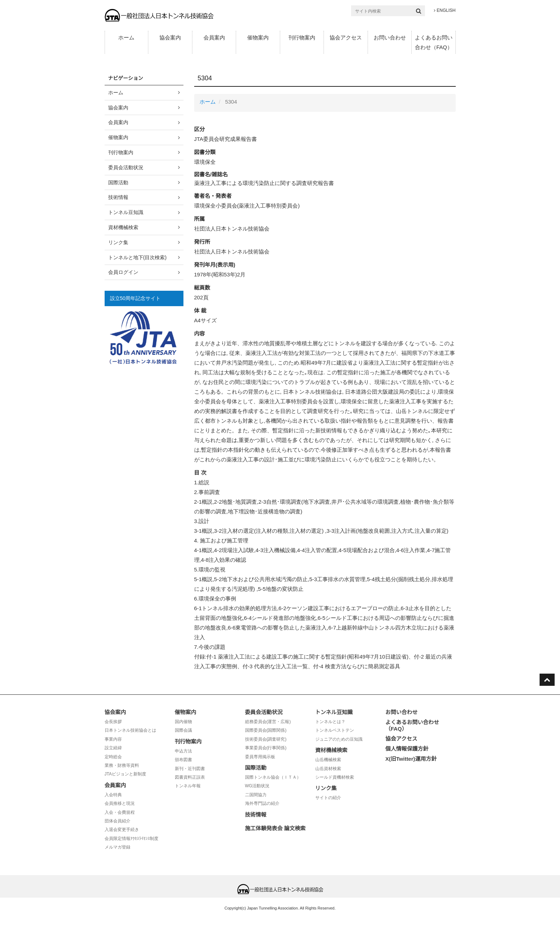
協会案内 (170, 37)
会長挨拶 (113, 722)
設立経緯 (113, 748)
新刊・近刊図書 (190, 769)
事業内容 (113, 739)
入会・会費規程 (120, 812)
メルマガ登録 (118, 847)
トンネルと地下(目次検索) (137, 257)
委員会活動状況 (126, 167)
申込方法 (183, 751)
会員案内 (214, 37)
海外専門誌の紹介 (262, 803)
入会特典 (113, 795)
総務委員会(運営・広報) (268, 722)
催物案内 (258, 37)
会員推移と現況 (120, 803)
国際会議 (183, 730)
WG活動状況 (257, 786)
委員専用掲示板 (260, 757)
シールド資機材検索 (335, 777)
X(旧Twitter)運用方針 (411, 759)
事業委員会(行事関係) (266, 748)
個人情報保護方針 (407, 749)
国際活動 (118, 182)
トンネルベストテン (335, 730)
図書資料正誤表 (190, 777)
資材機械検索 (123, 227)
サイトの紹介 (328, 798)
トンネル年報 (188, 786)
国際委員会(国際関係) (266, 730)
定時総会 (113, 757)
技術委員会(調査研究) (266, 739)
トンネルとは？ (330, 722)
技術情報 (118, 197)
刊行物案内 (302, 37)
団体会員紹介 (118, 821)
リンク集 (118, 242)
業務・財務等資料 (122, 765)
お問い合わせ (390, 37)
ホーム (126, 37)
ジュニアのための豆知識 (339, 739)
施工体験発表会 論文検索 (275, 828)
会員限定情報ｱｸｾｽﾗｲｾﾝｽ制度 (131, 839)
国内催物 (183, 722)
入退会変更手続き (122, 830)
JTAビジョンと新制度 (125, 774)
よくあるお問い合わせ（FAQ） (434, 42)
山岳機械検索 (328, 760)
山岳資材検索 (328, 769)
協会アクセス (346, 37)
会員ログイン (123, 272)
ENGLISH (445, 10)
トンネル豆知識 (126, 212)
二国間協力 (256, 795)
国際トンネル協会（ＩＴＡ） (273, 777)
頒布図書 (183, 760)
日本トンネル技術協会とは (130, 730)
